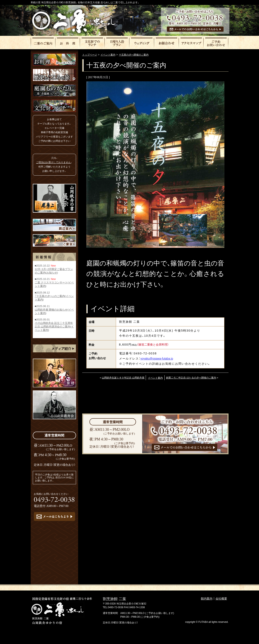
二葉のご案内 (43, 43)
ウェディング (142, 43)
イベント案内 (155, 378)
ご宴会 (54, 240)
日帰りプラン (117, 43)
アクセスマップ (191, 43)
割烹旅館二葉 (74, 21)
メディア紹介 (54, 348)
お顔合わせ (167, 43)
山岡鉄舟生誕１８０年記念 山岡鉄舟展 (123, 378)
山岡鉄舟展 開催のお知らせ (51, 310)
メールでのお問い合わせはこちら (195, 29)
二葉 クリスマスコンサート (51, 283)
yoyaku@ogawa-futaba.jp (157, 359)
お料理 (68, 43)
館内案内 (207, 599)
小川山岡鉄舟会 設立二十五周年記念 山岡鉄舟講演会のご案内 (54, 325)
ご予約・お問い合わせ (216, 43)
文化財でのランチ (93, 43)
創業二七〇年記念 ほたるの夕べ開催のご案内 (191, 378)
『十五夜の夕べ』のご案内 (50, 296)
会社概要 (221, 599)
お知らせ (52, 273)
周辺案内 (54, 225)
